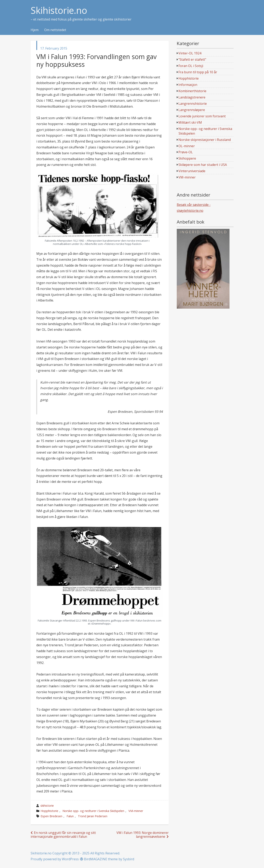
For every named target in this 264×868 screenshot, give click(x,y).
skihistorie (47, 806)
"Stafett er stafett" (192, 59)
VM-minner (136, 811)
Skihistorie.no (59, 10)
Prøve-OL (186, 152)
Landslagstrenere (192, 97)
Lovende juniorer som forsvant (202, 116)
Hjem (35, 30)
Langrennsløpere (192, 110)
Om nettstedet (55, 30)
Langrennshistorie (193, 104)
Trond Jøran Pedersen (93, 816)
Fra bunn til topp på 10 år (198, 72)
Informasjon (188, 85)
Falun (70, 816)
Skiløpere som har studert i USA (203, 165)
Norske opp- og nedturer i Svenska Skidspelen (93, 811)
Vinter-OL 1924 (190, 53)
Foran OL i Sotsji (191, 66)
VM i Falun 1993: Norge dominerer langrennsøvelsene (143, 835)
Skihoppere (187, 158)
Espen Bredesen (51, 816)
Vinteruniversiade (192, 171)
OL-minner (187, 146)
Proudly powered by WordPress (55, 859)
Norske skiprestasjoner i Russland (205, 140)
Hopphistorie (49, 811)
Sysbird (129, 859)
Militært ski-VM (190, 122)
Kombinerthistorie (192, 91)
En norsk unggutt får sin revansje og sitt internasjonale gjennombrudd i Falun (63, 835)
